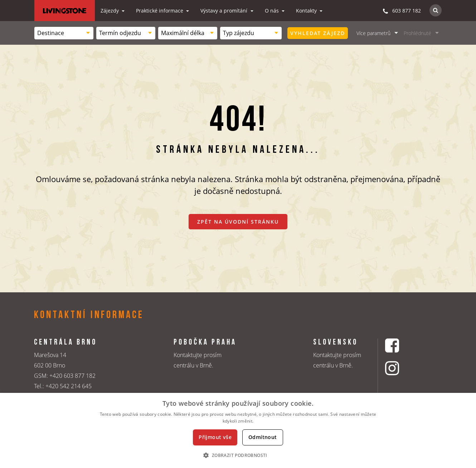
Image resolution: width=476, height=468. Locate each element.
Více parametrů (373, 33)
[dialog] (238, 430)
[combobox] (64, 33)
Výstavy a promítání (225, 11)
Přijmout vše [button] (215, 437)
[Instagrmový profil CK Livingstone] (401, 368)
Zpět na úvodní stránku (238, 222)
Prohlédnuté (417, 33)
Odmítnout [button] (263, 437)
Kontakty (307, 11)
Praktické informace (160, 11)
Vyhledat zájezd (318, 33)
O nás (273, 11)
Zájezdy (110, 11)
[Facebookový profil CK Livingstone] (401, 345)
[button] (238, 455)
